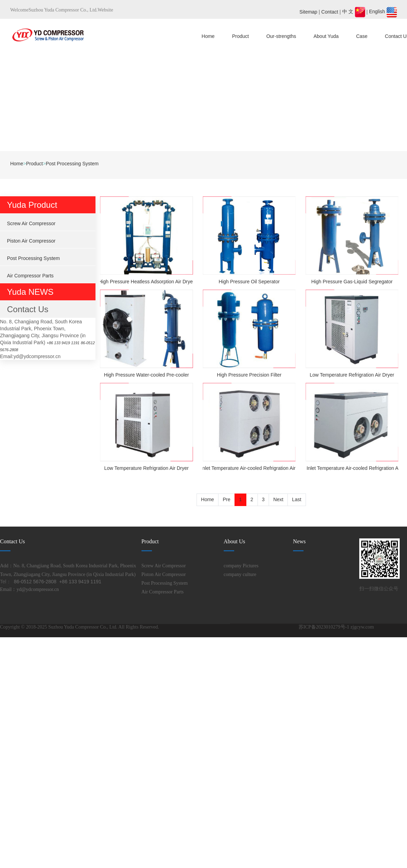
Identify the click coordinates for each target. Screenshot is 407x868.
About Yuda (326, 36)
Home (208, 36)
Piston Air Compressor (31, 241)
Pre (226, 499)
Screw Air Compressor (31, 223)
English (383, 11)
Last (297, 499)
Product (240, 36)
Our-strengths (281, 36)
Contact (330, 11)
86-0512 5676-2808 (21, 349)
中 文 (354, 11)
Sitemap (308, 11)
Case (362, 36)
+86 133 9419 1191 (68, 342)
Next (278, 499)
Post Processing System (72, 164)
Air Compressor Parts (30, 276)
